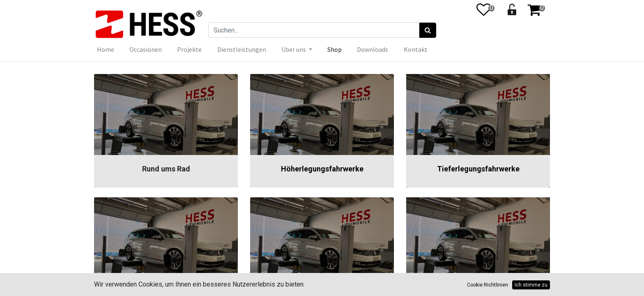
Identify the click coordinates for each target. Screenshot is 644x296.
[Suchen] (428, 30)
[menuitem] (106, 49)
